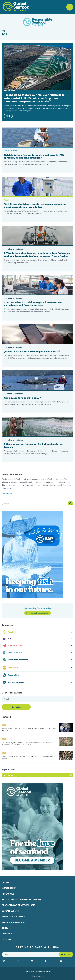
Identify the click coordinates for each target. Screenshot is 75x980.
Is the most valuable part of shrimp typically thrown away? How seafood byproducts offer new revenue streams (28, 743)
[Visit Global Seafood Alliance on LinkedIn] (51, 961)
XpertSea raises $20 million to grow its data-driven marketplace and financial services (33, 304)
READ (8, 116)
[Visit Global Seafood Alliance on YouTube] (66, 961)
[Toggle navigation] (70, 7)
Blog (5, 928)
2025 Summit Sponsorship (37, 613)
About (5, 882)
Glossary (7, 939)
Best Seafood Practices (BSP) (18, 905)
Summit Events (10, 911)
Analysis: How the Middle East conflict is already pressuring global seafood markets (29, 729)
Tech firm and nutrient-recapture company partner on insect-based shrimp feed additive (35, 206)
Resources (8, 894)
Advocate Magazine (13, 917)
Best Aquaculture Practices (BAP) (21, 900)
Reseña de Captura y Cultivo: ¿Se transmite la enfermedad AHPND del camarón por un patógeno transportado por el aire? (34, 98)
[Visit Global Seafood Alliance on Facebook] (23, 961)
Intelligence (7, 725)
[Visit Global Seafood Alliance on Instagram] (9, 961)
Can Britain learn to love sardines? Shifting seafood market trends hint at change (28, 757)
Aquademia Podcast (13, 922)
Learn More (7, 493)
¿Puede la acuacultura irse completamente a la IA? (32, 351)
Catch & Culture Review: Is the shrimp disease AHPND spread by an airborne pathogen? (34, 156)
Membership (9, 888)
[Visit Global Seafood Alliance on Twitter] (37, 961)
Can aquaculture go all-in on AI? (22, 398)
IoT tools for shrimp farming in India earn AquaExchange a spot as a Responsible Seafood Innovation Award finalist (37, 255)
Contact (7, 934)
